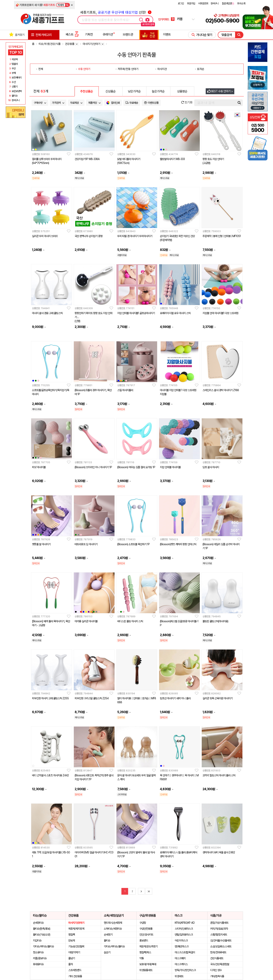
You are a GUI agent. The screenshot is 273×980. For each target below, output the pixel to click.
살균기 (107, 952)
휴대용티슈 (38, 964)
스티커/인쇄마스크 (184, 929)
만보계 (72, 940)
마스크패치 (180, 958)
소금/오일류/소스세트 (221, 946)
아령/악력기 (74, 952)
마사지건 (162, 69)
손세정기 (108, 935)
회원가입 (191, 3)
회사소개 (241, 3)
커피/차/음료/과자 (219, 929)
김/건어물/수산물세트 (221, 940)
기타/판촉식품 (217, 976)
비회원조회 (203, 3)
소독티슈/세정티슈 (113, 929)
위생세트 (179, 976)
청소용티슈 (38, 952)
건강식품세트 (217, 958)
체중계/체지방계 (76, 929)
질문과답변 (228, 3)
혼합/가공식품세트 (219, 923)
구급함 (143, 923)
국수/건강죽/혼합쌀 (220, 964)
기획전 (89, 34)
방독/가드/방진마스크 (185, 970)
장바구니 (215, 3)
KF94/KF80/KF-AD (185, 923)
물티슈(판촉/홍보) (42, 929)
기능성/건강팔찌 (76, 946)
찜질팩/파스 (145, 952)
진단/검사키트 (146, 935)
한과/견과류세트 (218, 952)
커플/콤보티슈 (40, 958)
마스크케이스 (181, 964)
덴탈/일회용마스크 (184, 935)
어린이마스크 (181, 940)
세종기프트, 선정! (116, 12)
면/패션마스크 (182, 946)
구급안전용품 (146, 929)
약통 (142, 958)
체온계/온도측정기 (148, 946)
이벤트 (167, 34)
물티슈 (107, 940)
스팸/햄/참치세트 (219, 935)
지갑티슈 (37, 940)
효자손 (201, 69)
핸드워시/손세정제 (113, 923)
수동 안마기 (84, 69)
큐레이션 (108, 34)
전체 (41, 69)
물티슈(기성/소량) (42, 935)
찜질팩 (72, 935)
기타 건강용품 (75, 976)
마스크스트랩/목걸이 (185, 952)
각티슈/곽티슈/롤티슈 (44, 946)
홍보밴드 (144, 940)
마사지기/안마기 (76, 923)
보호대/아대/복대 (148, 964)
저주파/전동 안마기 (128, 69)
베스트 (72, 34)
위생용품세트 (146, 970)
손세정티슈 (38, 923)
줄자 (70, 964)
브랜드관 (128, 34)
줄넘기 (72, 958)
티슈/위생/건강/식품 (50, 44)
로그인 (181, 3)
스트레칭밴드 (75, 970)
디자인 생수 (216, 970)
